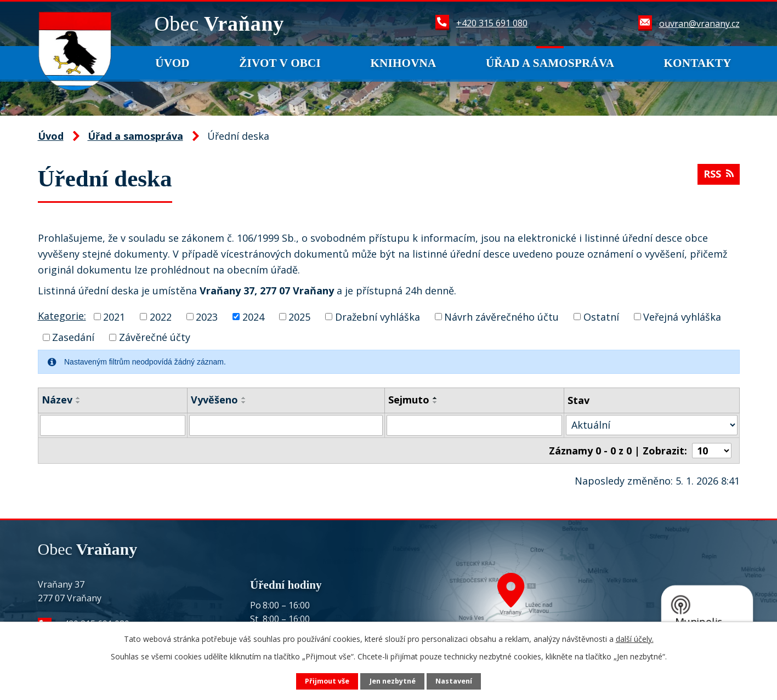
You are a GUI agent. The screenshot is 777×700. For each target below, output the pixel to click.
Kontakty (698, 63)
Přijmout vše (327, 681)
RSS (719, 174)
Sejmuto (409, 400)
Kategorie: (62, 316)
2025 (299, 316)
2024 (253, 316)
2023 (207, 316)
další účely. (635, 639)
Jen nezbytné (393, 681)
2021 (114, 316)
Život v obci (280, 63)
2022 (161, 316)
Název (57, 400)
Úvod (172, 63)
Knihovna (403, 63)
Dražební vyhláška (378, 316)
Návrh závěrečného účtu (501, 316)
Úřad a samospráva (550, 63)
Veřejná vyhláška (682, 316)
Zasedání (73, 337)
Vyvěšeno (214, 400)
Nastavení (454, 681)
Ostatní (601, 316)
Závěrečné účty (155, 337)
